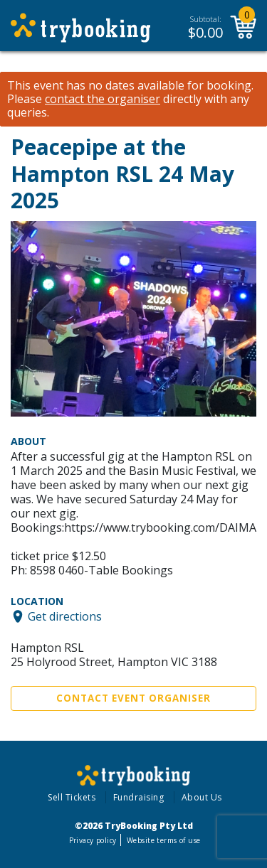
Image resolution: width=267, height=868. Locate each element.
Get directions (65, 616)
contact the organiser (103, 99)
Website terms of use (163, 840)
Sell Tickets (72, 797)
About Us (202, 797)
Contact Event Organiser (133, 698)
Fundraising (139, 797)
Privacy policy (93, 840)
